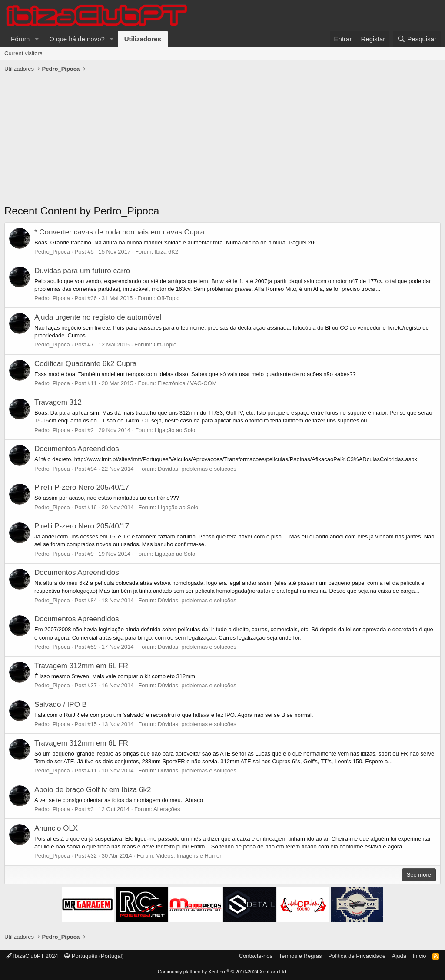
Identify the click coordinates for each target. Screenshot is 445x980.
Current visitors (23, 53)
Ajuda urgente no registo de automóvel (98, 317)
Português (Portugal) (94, 956)
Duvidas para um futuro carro (82, 271)
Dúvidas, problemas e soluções (197, 469)
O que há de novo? (77, 39)
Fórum (20, 39)
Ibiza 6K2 (166, 252)
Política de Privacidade (357, 956)
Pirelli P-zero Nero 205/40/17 (82, 487)
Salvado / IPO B (61, 704)
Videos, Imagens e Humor (189, 856)
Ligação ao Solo (175, 430)
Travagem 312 (58, 402)
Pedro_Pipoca (52, 252)
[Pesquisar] (417, 39)
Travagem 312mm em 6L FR (81, 666)
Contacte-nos (256, 956)
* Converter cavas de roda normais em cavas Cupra (119, 232)
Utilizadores (143, 39)
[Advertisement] (222, 141)
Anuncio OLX (56, 828)
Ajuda (399, 956)
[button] (37, 39)
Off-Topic (168, 298)
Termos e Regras (300, 956)
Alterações (167, 809)
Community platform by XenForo (222, 972)
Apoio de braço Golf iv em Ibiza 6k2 (93, 790)
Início (419, 956)
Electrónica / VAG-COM (187, 383)
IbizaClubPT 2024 (32, 956)
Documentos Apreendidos (77, 449)
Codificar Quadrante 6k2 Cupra (85, 364)
